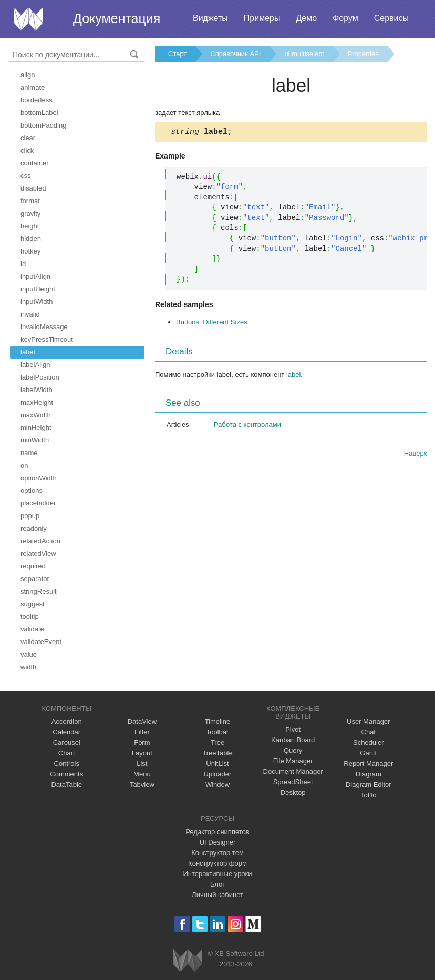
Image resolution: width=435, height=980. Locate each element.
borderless (37, 100)
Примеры (262, 18)
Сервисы (391, 18)
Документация (117, 18)
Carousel (67, 742)
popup (30, 516)
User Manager (368, 721)
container (34, 163)
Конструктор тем (217, 853)
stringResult (39, 591)
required (33, 566)
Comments (66, 774)
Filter (142, 732)
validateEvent (41, 642)
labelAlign (35, 365)
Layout (142, 753)
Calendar (66, 732)
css (26, 176)
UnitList (217, 763)
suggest (33, 604)
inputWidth (37, 302)
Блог (217, 884)
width (28, 667)
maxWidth (36, 415)
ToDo (368, 795)
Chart (67, 753)
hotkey (30, 251)
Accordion (67, 721)
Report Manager (368, 763)
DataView (142, 721)
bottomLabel (39, 113)
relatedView (38, 554)
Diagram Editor (369, 784)
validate (32, 629)
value (29, 654)
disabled (33, 188)
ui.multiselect (304, 54)
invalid (30, 314)
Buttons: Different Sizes (212, 324)
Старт (177, 54)
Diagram (369, 774)
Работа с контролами (247, 426)
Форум (345, 18)
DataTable (66, 784)
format (30, 201)
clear (28, 138)
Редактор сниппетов (217, 832)
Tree (217, 742)
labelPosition (40, 377)
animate (33, 87)
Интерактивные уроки (217, 874)
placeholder (38, 503)
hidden (31, 239)
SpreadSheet (293, 782)
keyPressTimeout (47, 339)
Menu (142, 774)
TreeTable (217, 753)
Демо (306, 18)
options (32, 491)
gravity (30, 213)
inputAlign (35, 276)
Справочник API (235, 54)
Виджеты (210, 18)
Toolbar (218, 732)
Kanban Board (293, 740)
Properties (363, 54)
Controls (67, 763)
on (24, 465)
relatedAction (40, 541)
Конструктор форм (217, 863)
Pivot (293, 729)
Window (217, 784)
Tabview (142, 784)
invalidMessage (44, 327)
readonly (34, 528)
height (30, 226)
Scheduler (369, 742)
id (23, 264)
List (142, 763)
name (29, 453)
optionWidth (39, 478)
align (28, 75)
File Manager (293, 761)
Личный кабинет (217, 895)
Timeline (218, 721)
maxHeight (37, 402)
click (27, 150)
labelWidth (37, 390)
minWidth (35, 440)
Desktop (293, 792)
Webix (188, 960)
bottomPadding (43, 125)
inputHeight (38, 289)
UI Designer (218, 842)
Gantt (368, 753)
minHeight (36, 428)
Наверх (416, 455)
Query (293, 750)
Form (142, 742)
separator (35, 579)
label (28, 352)
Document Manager (293, 771)
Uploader (218, 774)
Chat (369, 732)
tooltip (30, 617)
